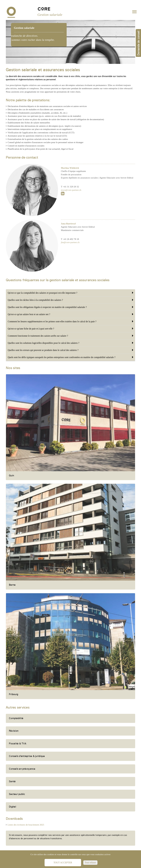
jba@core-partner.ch (70, 253)
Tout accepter (63, 863)
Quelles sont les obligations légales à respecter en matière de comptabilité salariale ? (70, 307)
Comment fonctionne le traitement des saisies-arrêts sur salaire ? (70, 336)
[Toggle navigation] (134, 12)
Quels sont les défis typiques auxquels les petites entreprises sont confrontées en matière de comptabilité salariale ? (70, 357)
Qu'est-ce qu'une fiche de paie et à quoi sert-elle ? (70, 329)
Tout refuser (90, 863)
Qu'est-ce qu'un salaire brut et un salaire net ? (70, 314)
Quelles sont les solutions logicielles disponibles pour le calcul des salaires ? (70, 343)
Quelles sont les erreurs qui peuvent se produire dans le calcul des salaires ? (70, 350)
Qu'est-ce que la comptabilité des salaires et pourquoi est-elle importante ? (70, 293)
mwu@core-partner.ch (71, 200)
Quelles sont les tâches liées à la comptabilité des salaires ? (70, 300)
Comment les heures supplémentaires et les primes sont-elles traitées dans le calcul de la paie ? (70, 321)
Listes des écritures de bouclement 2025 (26, 825)
